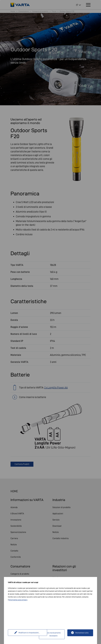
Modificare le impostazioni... (24, 633)
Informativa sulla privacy (18, 600)
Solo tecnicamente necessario (53, 634)
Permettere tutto (82, 633)
